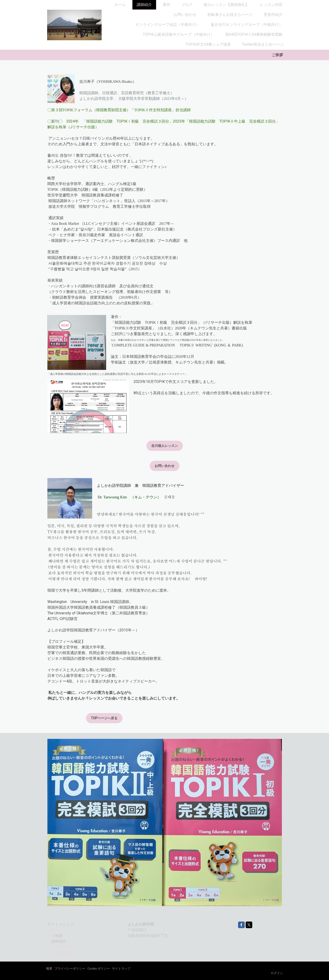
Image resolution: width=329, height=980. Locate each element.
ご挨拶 (277, 55)
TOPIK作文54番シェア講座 (208, 44)
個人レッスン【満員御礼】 (226, 5)
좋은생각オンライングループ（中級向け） (247, 24)
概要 (49, 969)
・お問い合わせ (62, 953)
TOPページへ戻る (104, 718)
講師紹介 (144, 5)
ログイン (277, 973)
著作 (167, 5)
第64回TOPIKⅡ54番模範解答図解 (254, 34)
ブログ (187, 5)
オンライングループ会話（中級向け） (167, 24)
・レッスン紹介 (62, 947)
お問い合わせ (185, 15)
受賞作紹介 (273, 15)
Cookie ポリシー (99, 969)
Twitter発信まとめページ (263, 44)
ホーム (120, 5)
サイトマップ (121, 969)
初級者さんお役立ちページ (230, 15)
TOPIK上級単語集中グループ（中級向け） (179, 34)
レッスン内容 (271, 5)
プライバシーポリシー (70, 969)
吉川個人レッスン (165, 446)
